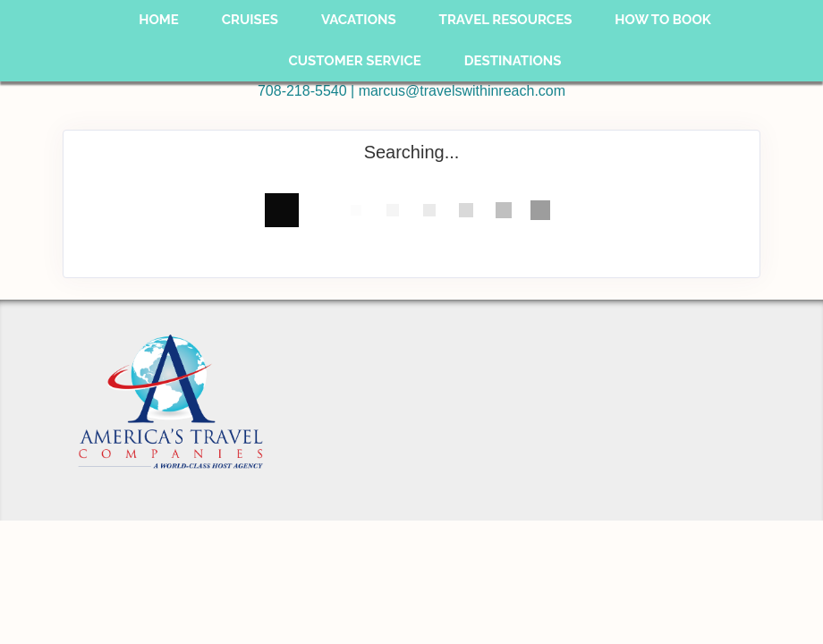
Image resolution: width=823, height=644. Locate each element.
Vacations (359, 20)
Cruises (250, 20)
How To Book (662, 20)
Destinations (513, 61)
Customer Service (355, 61)
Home (159, 20)
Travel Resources (506, 20)
